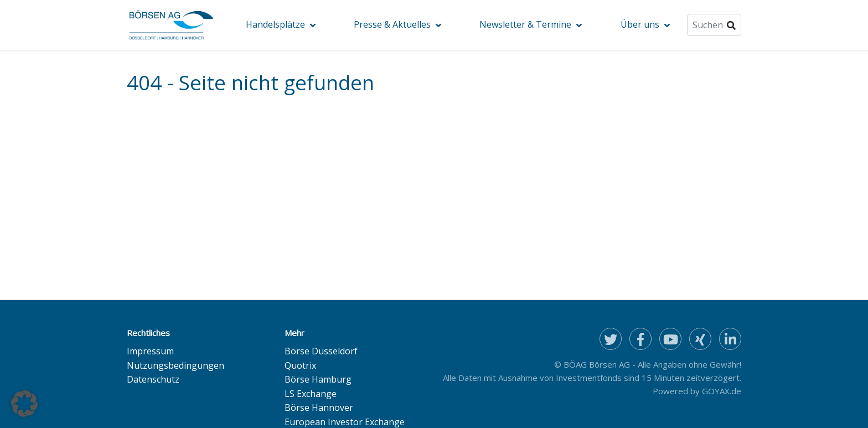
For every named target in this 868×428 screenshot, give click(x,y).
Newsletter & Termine (525, 24)
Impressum (150, 351)
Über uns (640, 24)
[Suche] (714, 25)
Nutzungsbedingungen (175, 365)
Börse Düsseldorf (321, 351)
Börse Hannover (319, 408)
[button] (24, 404)
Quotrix (300, 365)
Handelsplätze (275, 24)
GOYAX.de (722, 391)
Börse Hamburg (318, 379)
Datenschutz (153, 379)
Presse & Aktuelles (392, 24)
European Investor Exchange (345, 422)
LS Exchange (311, 394)
